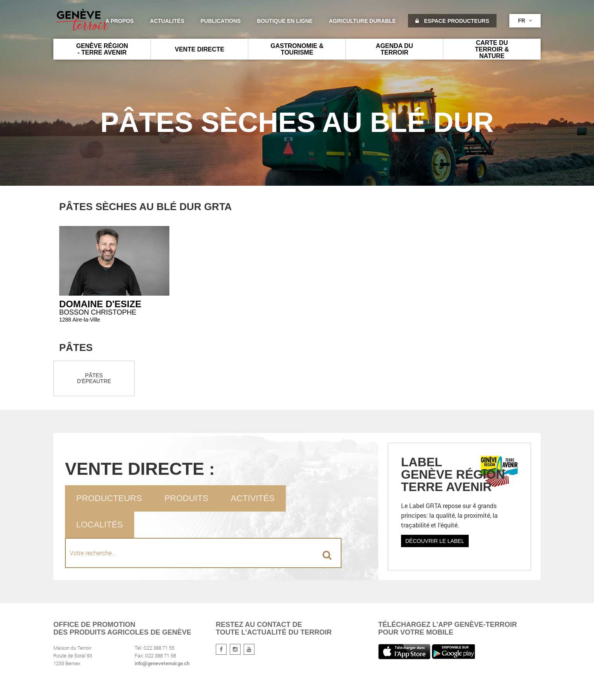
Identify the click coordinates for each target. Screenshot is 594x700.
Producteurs (109, 498)
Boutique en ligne (285, 21)
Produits (186, 498)
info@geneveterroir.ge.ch (162, 663)
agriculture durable (362, 21)
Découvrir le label (435, 541)
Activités (253, 498)
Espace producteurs (452, 21)
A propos (119, 21)
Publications (221, 21)
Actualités (167, 21)
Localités (100, 525)
